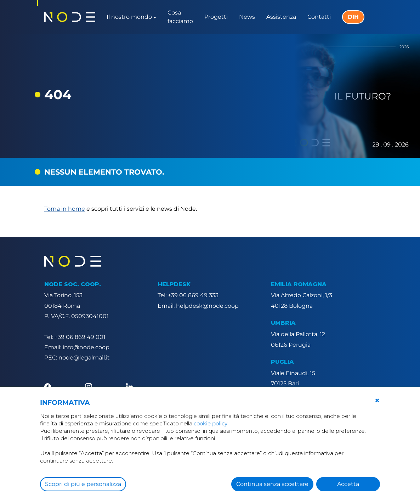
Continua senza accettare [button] (272, 484)
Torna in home (65, 209)
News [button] (247, 17)
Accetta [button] (348, 484)
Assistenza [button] (281, 17)
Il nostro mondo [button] (129, 17)
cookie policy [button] (211, 423)
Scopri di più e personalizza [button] (83, 484)
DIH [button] (353, 17)
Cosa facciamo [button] (180, 17)
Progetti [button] (216, 17)
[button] (377, 401)
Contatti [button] (319, 17)
